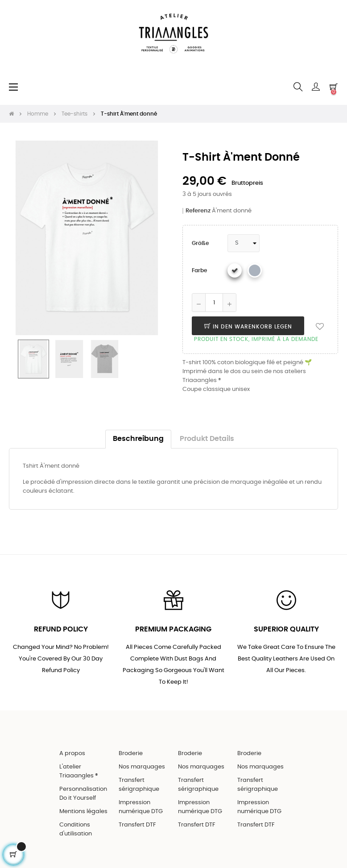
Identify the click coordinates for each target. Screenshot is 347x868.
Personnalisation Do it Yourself (83, 794)
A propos (72, 754)
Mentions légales (83, 812)
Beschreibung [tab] (138, 439)
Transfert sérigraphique (139, 785)
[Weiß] (235, 270)
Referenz (198, 211)
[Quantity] (214, 303)
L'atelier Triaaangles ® (79, 771)
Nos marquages (142, 767)
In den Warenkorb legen (248, 327)
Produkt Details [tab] (207, 439)
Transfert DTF (137, 825)
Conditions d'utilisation (76, 829)
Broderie (131, 754)
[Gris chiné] (255, 270)
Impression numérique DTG (141, 807)
